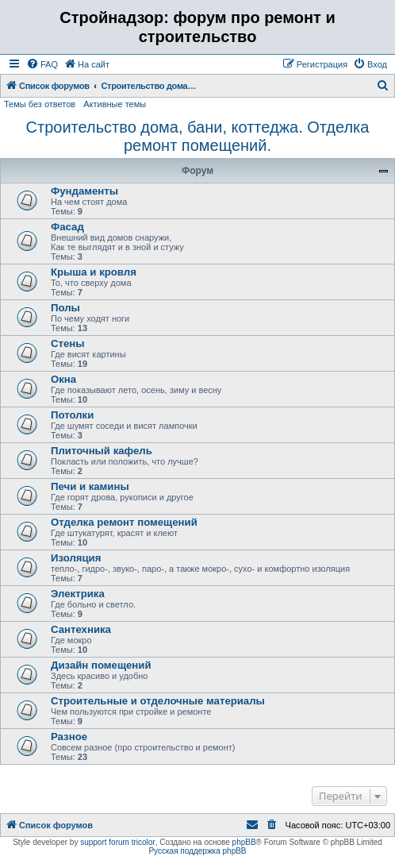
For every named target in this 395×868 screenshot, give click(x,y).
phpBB (244, 842)
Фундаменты (84, 191)
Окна (63, 379)
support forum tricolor (117, 842)
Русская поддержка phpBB (197, 851)
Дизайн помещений (101, 665)
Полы (65, 308)
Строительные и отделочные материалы (158, 701)
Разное (69, 737)
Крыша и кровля (94, 272)
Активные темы (115, 104)
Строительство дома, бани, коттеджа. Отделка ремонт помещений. (198, 136)
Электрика (78, 594)
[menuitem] (42, 64)
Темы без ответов (40, 104)
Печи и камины (90, 486)
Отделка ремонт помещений (124, 522)
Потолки (72, 415)
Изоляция (76, 558)
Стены (68, 343)
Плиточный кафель (102, 451)
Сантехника (81, 629)
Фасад (67, 227)
